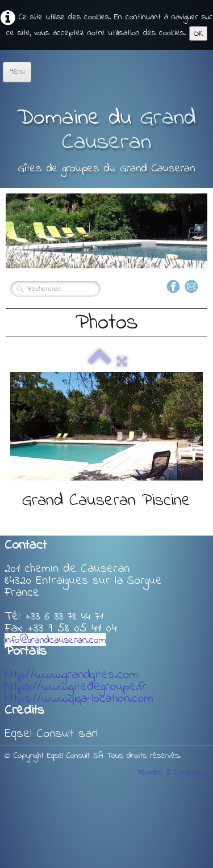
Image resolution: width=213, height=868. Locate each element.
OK (198, 33)
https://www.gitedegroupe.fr (76, 687)
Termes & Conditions (172, 773)
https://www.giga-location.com (79, 699)
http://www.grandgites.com (72, 675)
